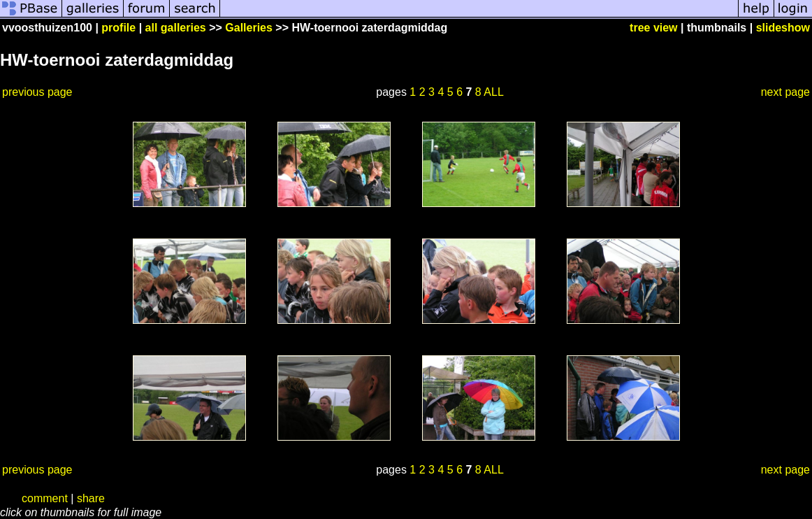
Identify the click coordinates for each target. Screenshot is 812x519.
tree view (653, 28)
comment (45, 498)
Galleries (249, 28)
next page (785, 92)
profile (118, 28)
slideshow (783, 28)
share (91, 498)
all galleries (176, 28)
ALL (493, 92)
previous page (37, 92)
